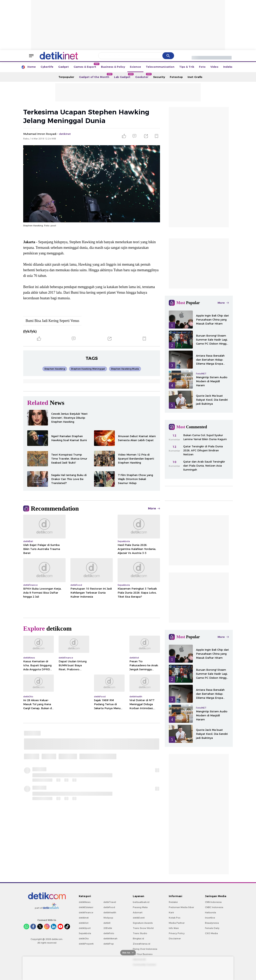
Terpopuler (66, 77)
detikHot (84, 923)
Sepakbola (85, 933)
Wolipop (108, 918)
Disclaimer (175, 939)
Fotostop (176, 77)
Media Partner (177, 923)
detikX (107, 923)
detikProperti (86, 944)
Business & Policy (113, 67)
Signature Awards (143, 923)
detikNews (85, 902)
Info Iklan (174, 928)
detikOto (84, 939)
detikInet (84, 918)
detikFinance (86, 912)
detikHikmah (110, 939)
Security (159, 77)
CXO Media (211, 933)
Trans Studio (140, 933)
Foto (202, 67)
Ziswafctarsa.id (141, 944)
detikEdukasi (86, 907)
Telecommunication (160, 67)
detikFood (109, 907)
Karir (171, 912)
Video (214, 67)
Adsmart (138, 912)
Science (135, 67)
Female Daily (212, 928)
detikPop (109, 944)
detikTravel (110, 902)
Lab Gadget (123, 76)
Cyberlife (47, 67)
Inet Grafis (195, 77)
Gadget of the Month (95, 76)
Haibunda (210, 912)
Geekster (143, 76)
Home (32, 67)
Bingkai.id (138, 939)
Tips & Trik (187, 67)
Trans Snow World (143, 928)
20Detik (108, 928)
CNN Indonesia (213, 902)
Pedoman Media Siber (181, 907)
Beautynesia (212, 923)
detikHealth (110, 912)
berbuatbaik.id (141, 902)
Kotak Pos (175, 918)
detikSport (85, 928)
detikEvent (139, 918)
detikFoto (109, 933)
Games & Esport (86, 66)
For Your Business (143, 954)
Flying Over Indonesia (145, 949)
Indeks (228, 67)
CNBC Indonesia (214, 907)
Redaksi (173, 902)
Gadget (63, 67)
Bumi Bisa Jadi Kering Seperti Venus (52, 321)
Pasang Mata (140, 907)
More (154, 508)
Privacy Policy (177, 933)
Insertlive (210, 918)
